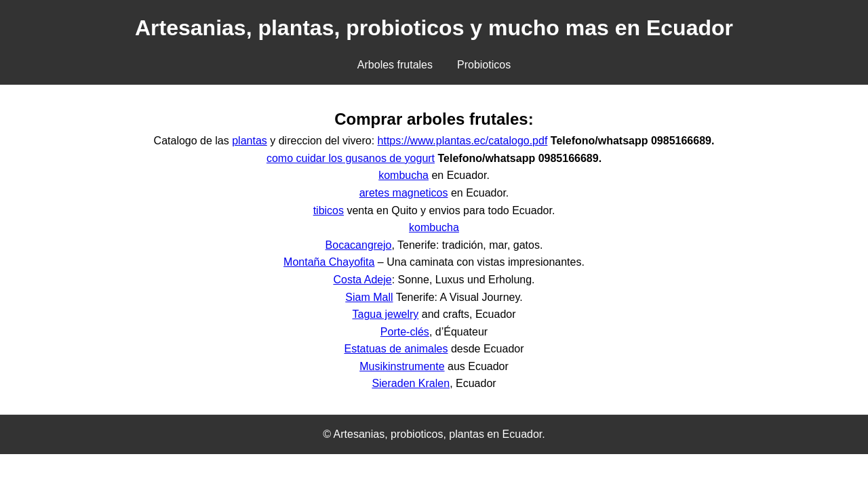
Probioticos (484, 65)
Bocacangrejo (359, 245)
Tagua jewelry (385, 314)
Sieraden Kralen (411, 383)
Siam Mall (369, 297)
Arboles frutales (395, 65)
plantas (250, 141)
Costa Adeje (362, 280)
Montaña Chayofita (329, 262)
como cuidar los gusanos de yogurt (351, 158)
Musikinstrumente (402, 366)
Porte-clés (405, 332)
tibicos (329, 210)
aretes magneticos (404, 193)
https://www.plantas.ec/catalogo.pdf (463, 141)
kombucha (403, 175)
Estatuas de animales (396, 349)
